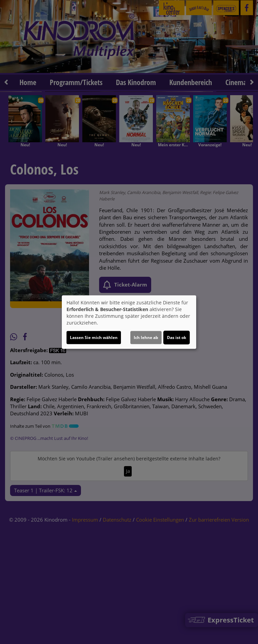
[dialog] (129, 322)
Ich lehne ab (146, 337)
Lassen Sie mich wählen (94, 337)
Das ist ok (177, 337)
